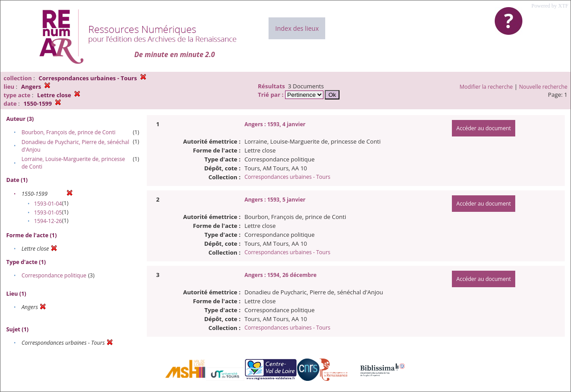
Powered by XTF (550, 6)
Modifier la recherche (486, 87)
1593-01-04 (48, 204)
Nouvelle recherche (544, 87)
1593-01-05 (48, 213)
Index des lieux (297, 28)
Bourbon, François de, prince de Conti (68, 132)
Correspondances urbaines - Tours (288, 177)
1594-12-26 (48, 221)
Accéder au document (484, 128)
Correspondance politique (54, 275)
